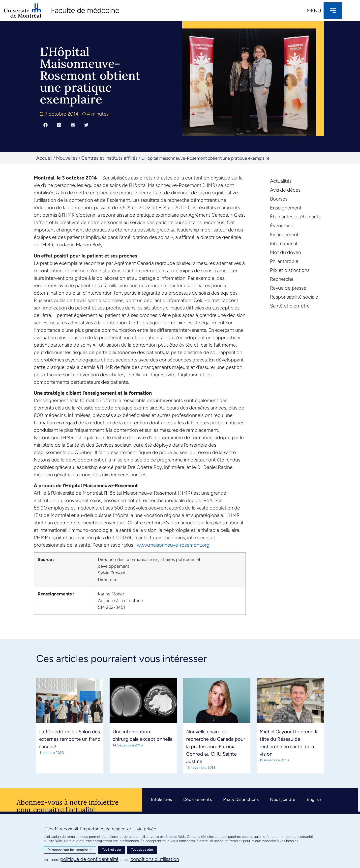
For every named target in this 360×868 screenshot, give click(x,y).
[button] (45, 125)
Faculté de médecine (85, 10)
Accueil (44, 158)
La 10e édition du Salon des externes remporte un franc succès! (70, 739)
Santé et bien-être (290, 306)
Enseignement (286, 208)
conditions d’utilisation (155, 859)
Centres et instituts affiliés (109, 158)
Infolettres (161, 799)
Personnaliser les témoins (70, 850)
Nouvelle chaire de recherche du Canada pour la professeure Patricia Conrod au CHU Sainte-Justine (216, 746)
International (284, 243)
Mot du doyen (285, 252)
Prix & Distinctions (241, 799)
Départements (197, 799)
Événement (283, 226)
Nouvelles (67, 158)
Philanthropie (284, 261)
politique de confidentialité (89, 859)
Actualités (281, 181)
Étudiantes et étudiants (295, 217)
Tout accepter (142, 850)
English (314, 799)
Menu (314, 11)
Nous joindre (283, 799)
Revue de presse (288, 288)
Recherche (282, 279)
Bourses (279, 199)
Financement (284, 234)
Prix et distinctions (290, 270)
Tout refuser (112, 850)
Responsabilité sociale (294, 297)
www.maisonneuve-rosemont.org (173, 545)
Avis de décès (285, 190)
